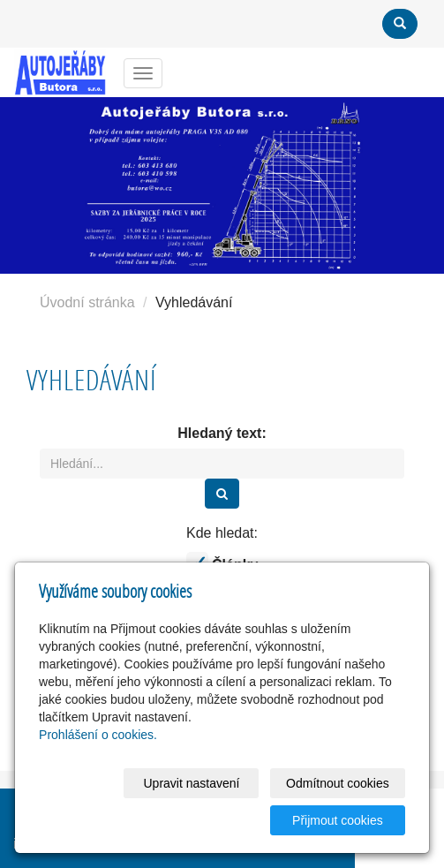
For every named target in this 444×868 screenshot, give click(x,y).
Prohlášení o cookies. (98, 735)
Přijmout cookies (338, 820)
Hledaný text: (222, 433)
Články (222, 563)
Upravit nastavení (191, 783)
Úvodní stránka (87, 302)
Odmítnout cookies (338, 783)
